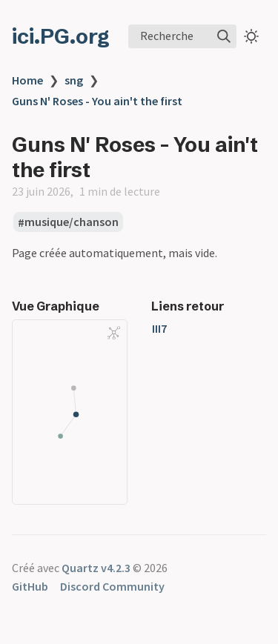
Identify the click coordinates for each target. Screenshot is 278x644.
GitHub (30, 586)
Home (27, 80)
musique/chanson (72, 222)
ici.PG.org (61, 36)
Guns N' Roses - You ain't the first (97, 101)
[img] (224, 36)
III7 (159, 328)
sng (74, 80)
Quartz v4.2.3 (96, 568)
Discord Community (112, 586)
